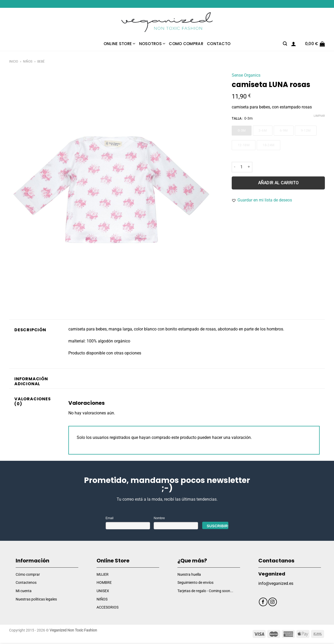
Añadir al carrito (278, 183)
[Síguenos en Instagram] (273, 602)
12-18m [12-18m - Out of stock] (244, 145)
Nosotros (152, 44)
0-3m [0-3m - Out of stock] (242, 130)
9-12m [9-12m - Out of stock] (306, 130)
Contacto (219, 44)
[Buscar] (285, 44)
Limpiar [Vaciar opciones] (319, 116)
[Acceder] (294, 44)
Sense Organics (246, 75)
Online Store (120, 44)
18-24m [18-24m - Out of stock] (268, 145)
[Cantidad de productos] (241, 167)
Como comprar (186, 44)
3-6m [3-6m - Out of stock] (263, 130)
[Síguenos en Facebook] (263, 602)
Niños (28, 62)
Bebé (41, 62)
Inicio (14, 62)
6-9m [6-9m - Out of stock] (284, 130)
